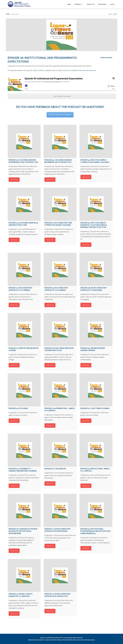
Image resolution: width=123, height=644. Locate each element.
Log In (112, 4)
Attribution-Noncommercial (81, 70)
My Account (102, 4)
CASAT (41, 640)
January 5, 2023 (15, 14)
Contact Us (91, 4)
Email (115, 14)
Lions (8, 14)
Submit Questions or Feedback (60, 115)
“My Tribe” (34, 70)
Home (69, 4)
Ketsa (42, 70)
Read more (14, 180)
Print (110, 14)
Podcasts (79, 4)
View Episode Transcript (62, 96)
